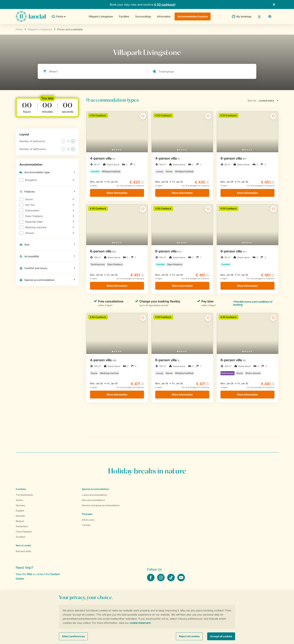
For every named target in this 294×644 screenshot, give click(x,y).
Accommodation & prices (193, 16)
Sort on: (252, 100)
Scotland (20, 537)
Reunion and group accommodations (101, 505)
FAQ (29, 574)
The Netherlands (24, 495)
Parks (19, 29)
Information (164, 16)
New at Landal (23, 545)
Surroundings (143, 16)
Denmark (20, 516)
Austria (19, 500)
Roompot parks (23, 551)
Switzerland (22, 526)
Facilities (124, 16)
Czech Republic (24, 532)
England (20, 511)
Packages (87, 514)
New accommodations (93, 500)
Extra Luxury (88, 520)
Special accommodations (95, 489)
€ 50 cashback (165, 4)
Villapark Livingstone (101, 16)
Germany (20, 505)
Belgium (20, 521)
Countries (21, 489)
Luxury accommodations (94, 495)
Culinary (86, 525)
